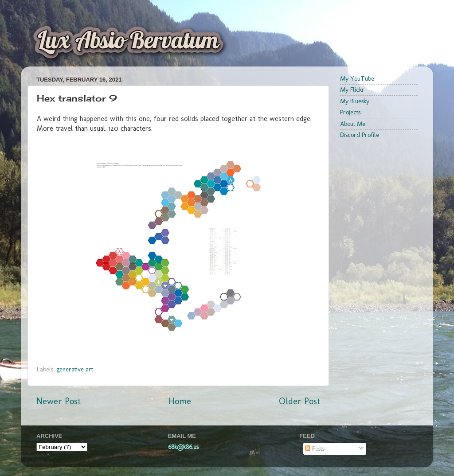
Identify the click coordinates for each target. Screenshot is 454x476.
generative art (75, 369)
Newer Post (59, 401)
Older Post (299, 401)
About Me (353, 124)
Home (180, 401)
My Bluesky (355, 101)
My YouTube (357, 78)
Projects (350, 112)
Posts (315, 449)
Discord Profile (360, 135)
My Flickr (352, 90)
